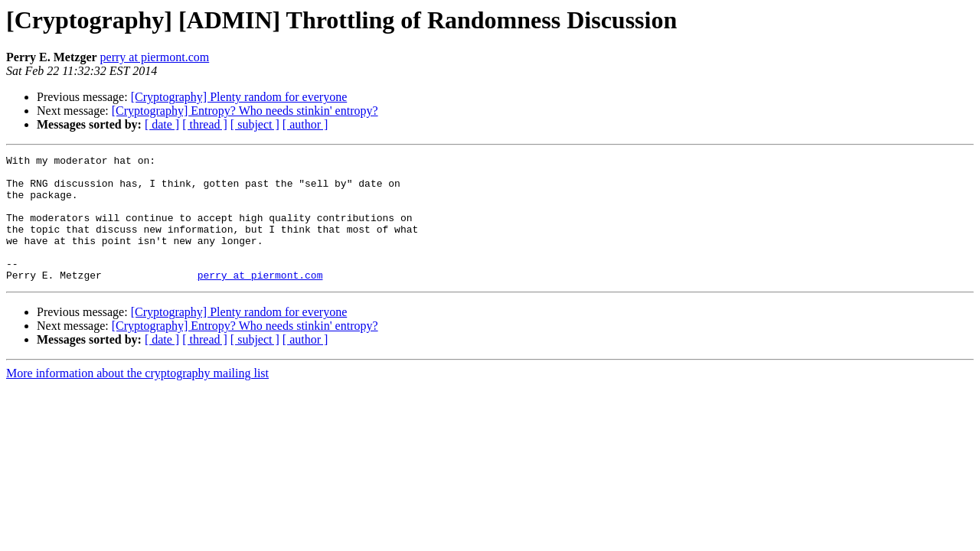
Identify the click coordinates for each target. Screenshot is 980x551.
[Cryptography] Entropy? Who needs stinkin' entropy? (245, 111)
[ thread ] (205, 124)
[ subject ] (255, 124)
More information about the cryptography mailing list (137, 398)
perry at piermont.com (155, 57)
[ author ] (305, 124)
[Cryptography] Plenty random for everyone (239, 97)
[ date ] (162, 124)
